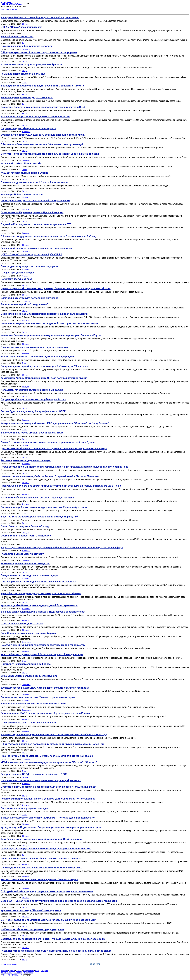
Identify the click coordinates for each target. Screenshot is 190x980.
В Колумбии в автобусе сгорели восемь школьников (32, 433)
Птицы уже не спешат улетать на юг (22, 624)
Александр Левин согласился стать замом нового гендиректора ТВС (41, 868)
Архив (19, 971)
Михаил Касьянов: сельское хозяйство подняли (29, 676)
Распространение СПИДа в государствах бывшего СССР (34, 774)
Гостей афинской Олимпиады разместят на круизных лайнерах (38, 582)
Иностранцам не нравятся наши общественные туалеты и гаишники (41, 858)
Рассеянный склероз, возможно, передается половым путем (37, 248)
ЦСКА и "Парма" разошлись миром (21, 27)
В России (25, 24)
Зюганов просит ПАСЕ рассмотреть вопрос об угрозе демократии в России (45, 713)
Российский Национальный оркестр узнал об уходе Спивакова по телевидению (48, 799)
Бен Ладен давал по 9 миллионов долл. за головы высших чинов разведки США (49, 920)
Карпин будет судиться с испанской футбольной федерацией (37, 357)
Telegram (45, 971)
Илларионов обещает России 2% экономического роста (34, 704)
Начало (5, 971)
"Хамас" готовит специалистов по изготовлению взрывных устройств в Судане (48, 442)
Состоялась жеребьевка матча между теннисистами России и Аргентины (44, 507)
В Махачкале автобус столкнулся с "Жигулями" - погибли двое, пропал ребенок (48, 818)
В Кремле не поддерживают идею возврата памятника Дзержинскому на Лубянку (49, 236)
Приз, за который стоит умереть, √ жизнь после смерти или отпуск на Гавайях (47, 756)
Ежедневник (28, 971)
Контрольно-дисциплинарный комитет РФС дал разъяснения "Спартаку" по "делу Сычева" (55, 423)
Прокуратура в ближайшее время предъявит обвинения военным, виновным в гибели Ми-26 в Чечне (61, 486)
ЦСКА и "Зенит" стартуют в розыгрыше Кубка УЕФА (31, 254)
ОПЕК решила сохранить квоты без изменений (28, 723)
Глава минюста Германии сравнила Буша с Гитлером (32, 212)
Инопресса (26, 49)
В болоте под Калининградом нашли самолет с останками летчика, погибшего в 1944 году (54, 735)
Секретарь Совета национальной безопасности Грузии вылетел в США (43, 107)
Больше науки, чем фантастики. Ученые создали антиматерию (38, 697)
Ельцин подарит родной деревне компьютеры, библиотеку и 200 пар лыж (44, 366)
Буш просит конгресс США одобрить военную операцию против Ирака (43, 135)
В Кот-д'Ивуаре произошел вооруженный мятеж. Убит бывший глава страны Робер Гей (52, 744)
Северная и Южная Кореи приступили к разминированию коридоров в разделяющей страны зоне (59, 901)
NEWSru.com (12, 3)
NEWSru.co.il (7, 973)
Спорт (24, 33)
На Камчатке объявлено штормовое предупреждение (32, 929)
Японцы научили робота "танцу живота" (24, 304)
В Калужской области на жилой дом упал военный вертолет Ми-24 (40, 18)
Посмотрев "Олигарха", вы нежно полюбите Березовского (35, 201)
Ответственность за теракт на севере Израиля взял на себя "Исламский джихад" (48, 787)
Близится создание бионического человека (26, 46)
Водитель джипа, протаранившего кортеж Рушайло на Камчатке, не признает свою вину (53, 939)
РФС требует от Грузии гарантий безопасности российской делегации (42, 655)
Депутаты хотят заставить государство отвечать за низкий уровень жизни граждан (50, 154)
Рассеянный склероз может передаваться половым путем (35, 117)
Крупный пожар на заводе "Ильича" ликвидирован (31, 910)
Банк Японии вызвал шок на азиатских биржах (28, 633)
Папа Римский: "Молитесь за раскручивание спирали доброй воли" (41, 780)
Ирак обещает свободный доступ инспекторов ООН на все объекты (41, 594)
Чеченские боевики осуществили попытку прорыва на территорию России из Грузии (51, 335)
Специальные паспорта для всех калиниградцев (29, 575)
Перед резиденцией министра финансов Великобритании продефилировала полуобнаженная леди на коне (64, 467)
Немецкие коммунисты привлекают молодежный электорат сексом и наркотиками (49, 323)
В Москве (18, 973)
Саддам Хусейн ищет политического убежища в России (33, 399)
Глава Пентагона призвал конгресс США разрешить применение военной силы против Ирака (56, 951)
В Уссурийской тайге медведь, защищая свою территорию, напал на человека (47, 891)
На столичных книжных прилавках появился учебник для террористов (43, 645)
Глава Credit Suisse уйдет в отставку (22, 554)
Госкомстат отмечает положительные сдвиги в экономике (35, 347)
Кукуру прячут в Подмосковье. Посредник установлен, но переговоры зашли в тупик (51, 827)
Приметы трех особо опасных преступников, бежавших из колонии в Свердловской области (56, 289)
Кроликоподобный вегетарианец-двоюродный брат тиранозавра (39, 605)
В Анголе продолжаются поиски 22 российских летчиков (34, 182)
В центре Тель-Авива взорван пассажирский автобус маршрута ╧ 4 (40, 517)
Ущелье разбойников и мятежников (22, 194)
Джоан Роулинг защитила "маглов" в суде (25, 526)
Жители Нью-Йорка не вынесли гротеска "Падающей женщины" (39, 498)
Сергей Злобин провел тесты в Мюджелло (26, 536)
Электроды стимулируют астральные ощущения (29, 266)
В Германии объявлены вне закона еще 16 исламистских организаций (42, 144)
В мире (25, 43)
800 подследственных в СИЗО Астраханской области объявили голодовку (45, 688)
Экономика (26, 160)
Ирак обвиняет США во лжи (17, 37)
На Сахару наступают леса (16, 279)
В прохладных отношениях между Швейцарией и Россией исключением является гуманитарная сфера (62, 548)
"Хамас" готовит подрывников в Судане (24, 173)
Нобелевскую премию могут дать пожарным (27, 98)
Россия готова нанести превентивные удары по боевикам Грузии (39, 880)
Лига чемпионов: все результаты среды (24, 808)
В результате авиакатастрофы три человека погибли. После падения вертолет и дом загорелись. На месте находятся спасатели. (64, 21)
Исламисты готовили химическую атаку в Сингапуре (32, 390)
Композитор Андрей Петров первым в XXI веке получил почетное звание (44, 378)
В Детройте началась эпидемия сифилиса (26, 664)
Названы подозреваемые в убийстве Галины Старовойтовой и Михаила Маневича (50, 476)
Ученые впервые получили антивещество (25, 563)
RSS (37, 971)
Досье (12, 971)
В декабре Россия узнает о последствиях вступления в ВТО (36, 224)
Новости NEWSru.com (13, 975)
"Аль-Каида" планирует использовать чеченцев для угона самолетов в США (46, 849)
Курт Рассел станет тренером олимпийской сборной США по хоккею (41, 839)
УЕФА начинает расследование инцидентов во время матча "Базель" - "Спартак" (49, 762)
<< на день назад (9, 964)
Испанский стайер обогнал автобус (22, 163)
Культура (25, 209)
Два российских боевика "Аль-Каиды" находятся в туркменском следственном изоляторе (54, 449)
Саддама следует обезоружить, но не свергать (28, 128)
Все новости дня (9, 9)
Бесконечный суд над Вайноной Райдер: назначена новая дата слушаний (44, 314)
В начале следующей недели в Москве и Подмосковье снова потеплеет (43, 612)
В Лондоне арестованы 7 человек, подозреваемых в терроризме (39, 52)
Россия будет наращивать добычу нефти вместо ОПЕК (33, 411)
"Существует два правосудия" (19, 273)
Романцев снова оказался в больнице (23, 74)
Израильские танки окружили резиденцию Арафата (31, 64)
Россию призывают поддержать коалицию (26, 460)
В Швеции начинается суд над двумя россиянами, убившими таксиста (42, 86)
